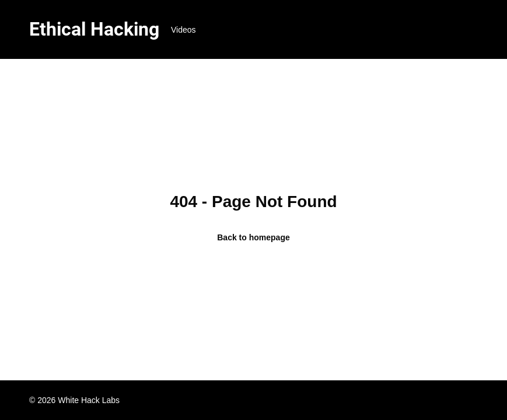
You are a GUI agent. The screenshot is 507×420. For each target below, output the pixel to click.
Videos (183, 30)
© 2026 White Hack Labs (74, 400)
